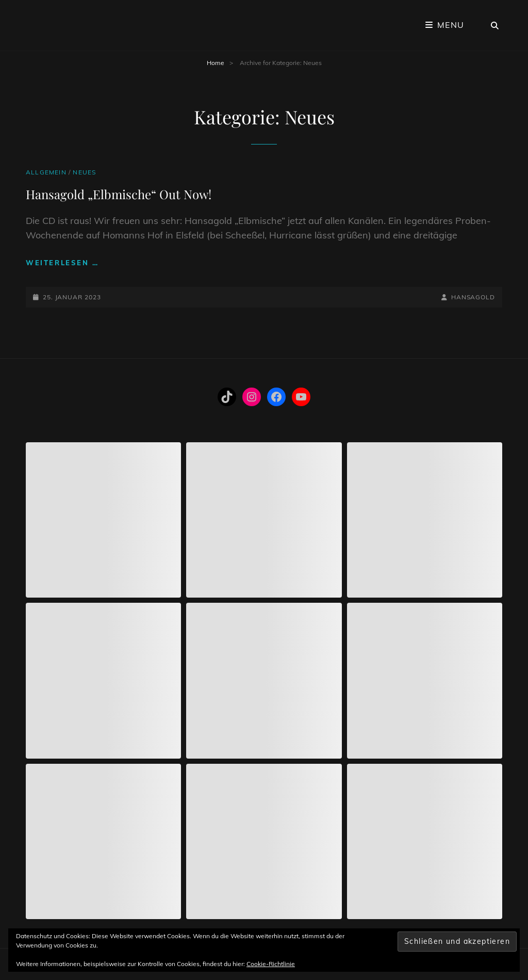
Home (216, 63)
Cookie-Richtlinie (271, 964)
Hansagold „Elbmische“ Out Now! (119, 194)
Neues (84, 172)
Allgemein (46, 172)
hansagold (473, 297)
